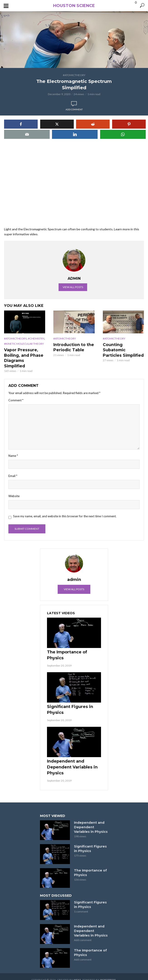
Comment (16, 394)
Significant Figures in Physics (70, 703)
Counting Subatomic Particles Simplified (123, 347)
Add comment (74, 109)
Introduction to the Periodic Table (72, 347)
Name (13, 449)
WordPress (108, 973)
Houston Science (74, 6)
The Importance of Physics (67, 649)
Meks (77, 973)
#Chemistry (36, 338)
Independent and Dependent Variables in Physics (72, 761)
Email (13, 470)
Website (14, 490)
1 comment (81, 905)
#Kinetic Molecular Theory (24, 344)
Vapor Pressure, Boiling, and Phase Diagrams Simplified (24, 355)
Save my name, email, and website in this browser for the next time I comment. (65, 510)
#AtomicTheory (74, 75)
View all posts (73, 287)
